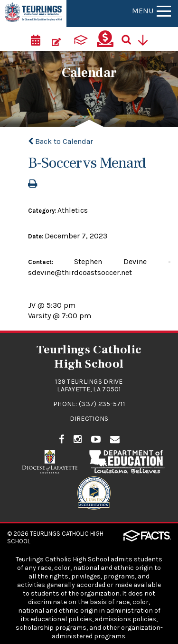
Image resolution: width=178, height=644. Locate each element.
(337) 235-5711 (102, 404)
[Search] (130, 39)
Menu (151, 11)
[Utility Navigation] (146, 39)
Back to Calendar (61, 141)
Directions (89, 419)
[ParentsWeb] (81, 39)
